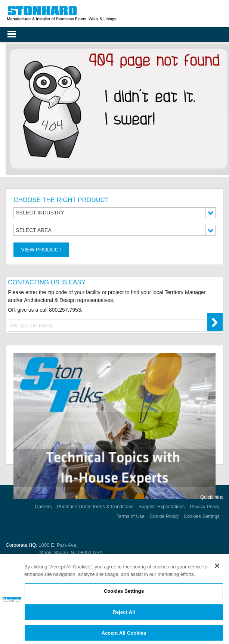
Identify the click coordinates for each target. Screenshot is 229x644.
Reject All (124, 614)
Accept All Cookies (124, 635)
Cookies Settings (124, 593)
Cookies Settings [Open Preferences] (202, 516)
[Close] (217, 568)
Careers (43, 506)
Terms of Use (131, 516)
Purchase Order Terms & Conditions (95, 506)
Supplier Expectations (162, 506)
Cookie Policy (164, 516)
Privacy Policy (205, 506)
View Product (41, 250)
